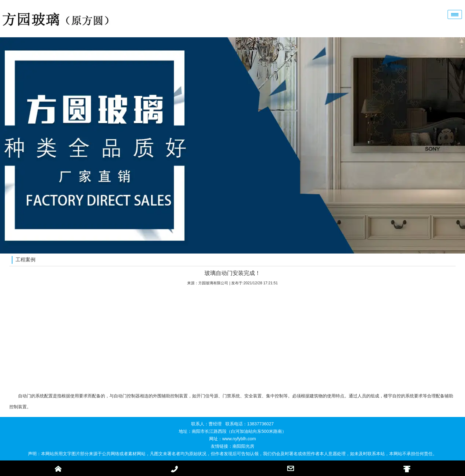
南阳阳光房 (243, 446)
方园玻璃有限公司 (213, 283)
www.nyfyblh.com (239, 439)
